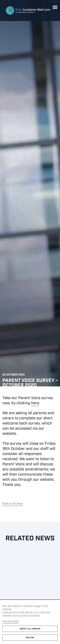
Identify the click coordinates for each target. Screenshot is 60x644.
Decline (30, 638)
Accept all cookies (30, 629)
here (35, 403)
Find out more (10, 621)
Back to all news (13, 504)
